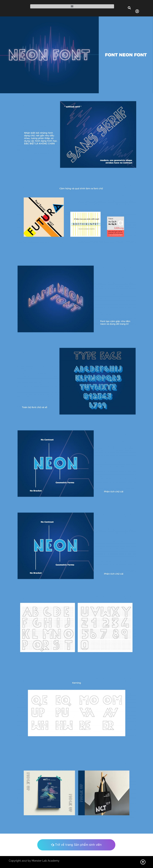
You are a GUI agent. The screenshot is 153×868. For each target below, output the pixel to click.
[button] (72, 6)
